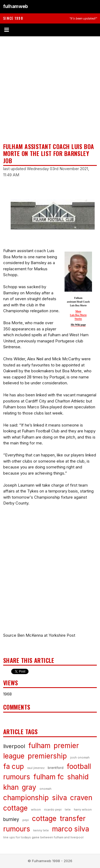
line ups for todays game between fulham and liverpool (43, 837)
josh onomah (80, 757)
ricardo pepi (53, 810)
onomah (45, 789)
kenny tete (41, 830)
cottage (44, 818)
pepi (26, 820)
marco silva (71, 829)
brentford (56, 768)
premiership (47, 756)
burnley (11, 819)
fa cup (14, 766)
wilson (36, 810)
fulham (39, 746)
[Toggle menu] (50, 30)
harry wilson (83, 810)
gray (29, 787)
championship (26, 798)
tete (68, 810)
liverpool (14, 746)
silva (59, 798)
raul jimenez (36, 768)
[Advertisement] (50, 90)
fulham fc (49, 777)
